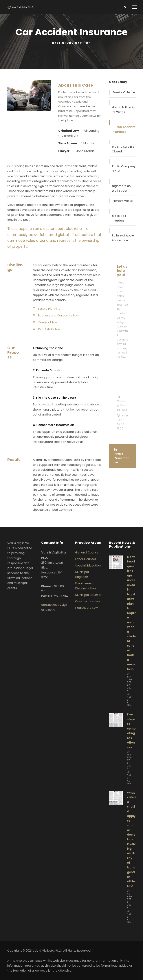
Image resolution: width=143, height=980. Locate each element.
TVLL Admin (129, 701)
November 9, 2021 (130, 901)
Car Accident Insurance (124, 129)
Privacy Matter (123, 201)
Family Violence (124, 92)
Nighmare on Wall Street (121, 188)
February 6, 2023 (129, 762)
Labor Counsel (85, 559)
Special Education (88, 565)
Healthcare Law (86, 608)
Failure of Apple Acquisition (123, 238)
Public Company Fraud (124, 169)
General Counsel (87, 552)
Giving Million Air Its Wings (124, 110)
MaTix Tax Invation (119, 218)
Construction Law (88, 601)
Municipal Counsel (88, 595)
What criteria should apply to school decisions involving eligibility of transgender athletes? (131, 839)
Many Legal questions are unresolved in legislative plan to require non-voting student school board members (131, 613)
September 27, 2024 (130, 684)
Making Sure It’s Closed (123, 149)
